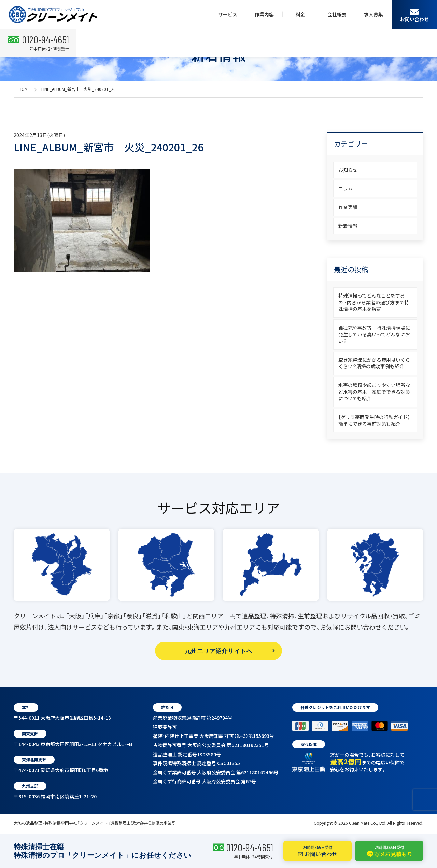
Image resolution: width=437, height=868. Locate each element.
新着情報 (348, 226)
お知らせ (348, 170)
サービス (228, 14)
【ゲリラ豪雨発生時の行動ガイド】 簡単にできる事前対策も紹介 (377, 421)
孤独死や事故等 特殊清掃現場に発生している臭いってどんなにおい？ (374, 334)
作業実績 (348, 207)
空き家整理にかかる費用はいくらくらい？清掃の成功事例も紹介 (374, 363)
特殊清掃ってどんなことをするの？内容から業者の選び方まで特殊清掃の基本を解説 (374, 302)
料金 (300, 14)
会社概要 (337, 14)
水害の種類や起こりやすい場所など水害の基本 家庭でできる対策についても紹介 (374, 392)
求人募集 (373, 14)
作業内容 (264, 14)
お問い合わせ (414, 15)
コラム (346, 188)
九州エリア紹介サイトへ (218, 651)
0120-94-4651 (250, 847)
